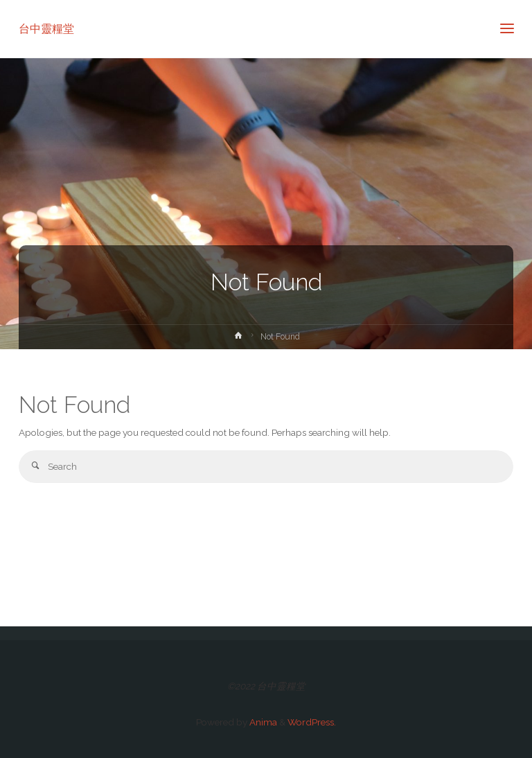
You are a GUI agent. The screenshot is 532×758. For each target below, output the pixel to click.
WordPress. (312, 722)
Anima (262, 722)
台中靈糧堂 (46, 29)
